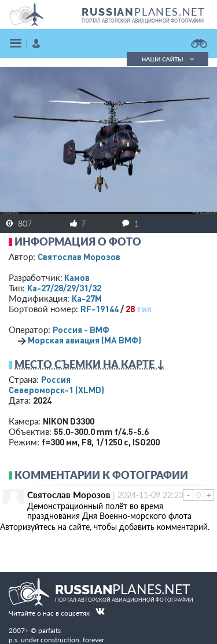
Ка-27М (87, 298)
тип (144, 309)
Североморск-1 (56, 390)
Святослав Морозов (79, 257)
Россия (56, 379)
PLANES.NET (144, 12)
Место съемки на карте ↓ (90, 364)
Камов (77, 277)
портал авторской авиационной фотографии (143, 21)
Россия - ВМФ (81, 330)
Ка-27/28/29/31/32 (64, 288)
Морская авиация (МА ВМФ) (84, 340)
